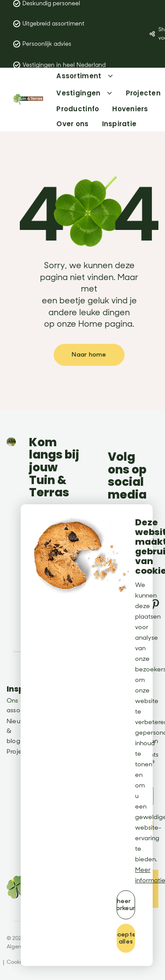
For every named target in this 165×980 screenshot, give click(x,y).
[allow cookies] (126, 938)
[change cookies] (126, 905)
